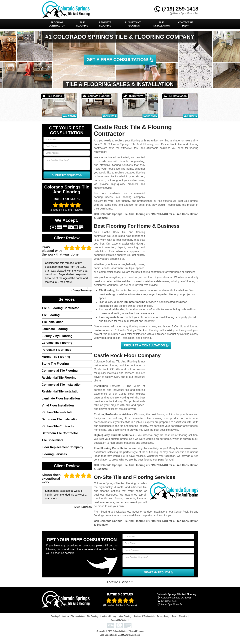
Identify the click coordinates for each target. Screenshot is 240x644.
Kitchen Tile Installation (58, 412)
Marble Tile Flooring (56, 357)
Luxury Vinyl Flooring (134, 24)
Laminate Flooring (105, 24)
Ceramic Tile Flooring (57, 343)
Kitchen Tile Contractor (58, 426)
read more (66, 282)
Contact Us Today (186, 24)
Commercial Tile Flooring (60, 371)
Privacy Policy (163, 616)
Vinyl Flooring (125, 616)
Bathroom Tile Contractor (60, 433)
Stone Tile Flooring (55, 364)
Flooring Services (54, 454)
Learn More (69, 116)
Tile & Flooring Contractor (60, 308)
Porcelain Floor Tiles (56, 350)
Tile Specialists (52, 440)
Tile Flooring (82, 24)
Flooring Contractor (57, 24)
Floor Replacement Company (62, 447)
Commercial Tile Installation (62, 385)
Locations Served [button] (120, 582)
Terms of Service (179, 616)
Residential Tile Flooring (59, 378)
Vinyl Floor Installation (58, 405)
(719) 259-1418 (176, 9)
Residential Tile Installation (61, 391)
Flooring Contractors (60, 616)
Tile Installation (161, 24)
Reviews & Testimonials (144, 616)
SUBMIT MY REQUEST (67, 175)
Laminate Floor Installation (61, 398)
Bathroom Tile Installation (60, 419)
